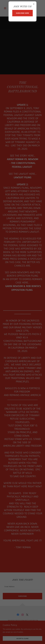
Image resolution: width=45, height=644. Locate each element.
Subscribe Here (22, 13)
